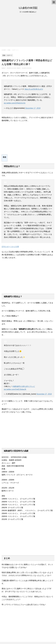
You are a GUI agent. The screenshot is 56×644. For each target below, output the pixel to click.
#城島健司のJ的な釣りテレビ (24, 386)
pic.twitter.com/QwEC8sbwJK (15, 389)
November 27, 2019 (44, 394)
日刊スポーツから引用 (10, 247)
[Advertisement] (28, 31)
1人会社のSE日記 (28, 8)
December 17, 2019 (33, 108)
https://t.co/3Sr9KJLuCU (34, 89)
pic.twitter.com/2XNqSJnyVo (15, 103)
